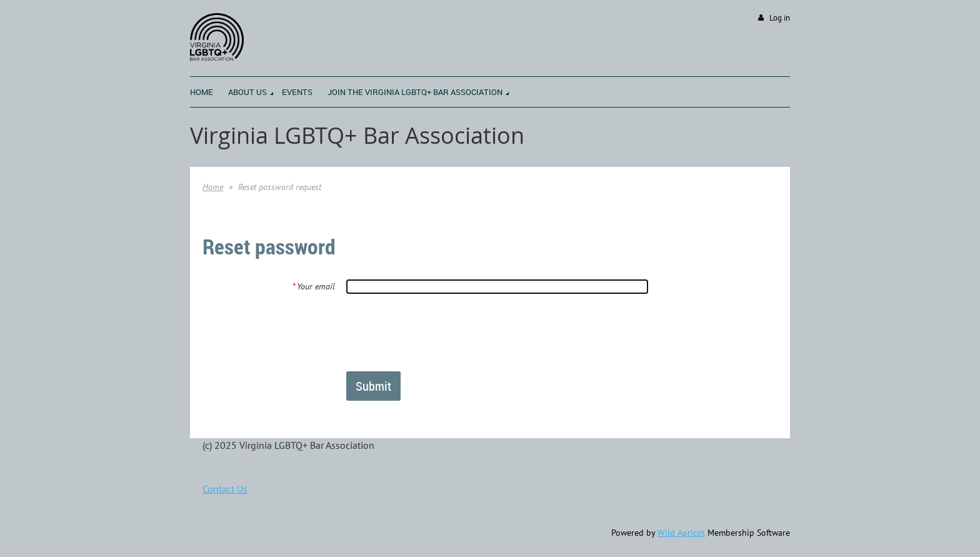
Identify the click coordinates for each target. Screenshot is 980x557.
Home (213, 187)
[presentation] (441, 332)
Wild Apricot (681, 533)
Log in (780, 18)
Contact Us (225, 489)
